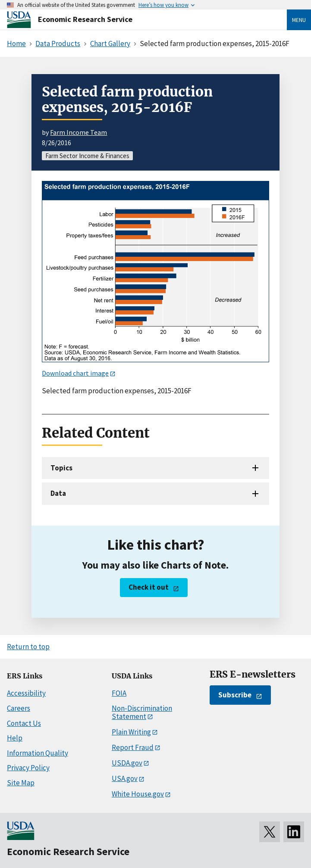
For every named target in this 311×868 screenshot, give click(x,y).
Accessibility (26, 693)
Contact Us (24, 723)
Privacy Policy (28, 768)
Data (58, 493)
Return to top (28, 647)
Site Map (21, 783)
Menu (299, 20)
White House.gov (138, 794)
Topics (61, 468)
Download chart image (75, 373)
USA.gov (125, 778)
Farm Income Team (79, 132)
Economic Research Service (85, 19)
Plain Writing (131, 732)
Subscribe (235, 695)
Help (15, 738)
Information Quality (38, 753)
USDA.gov (127, 763)
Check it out (149, 587)
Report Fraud (133, 747)
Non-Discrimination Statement (142, 712)
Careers (19, 708)
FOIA (119, 693)
